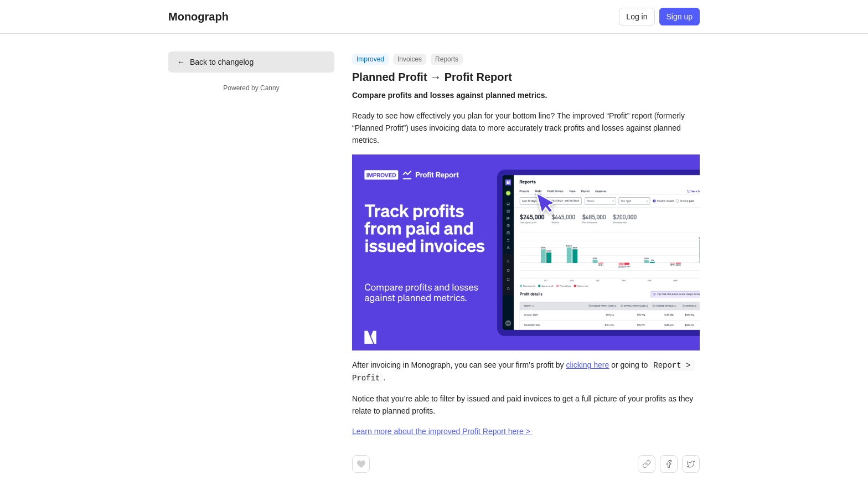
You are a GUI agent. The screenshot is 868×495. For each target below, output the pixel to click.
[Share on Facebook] (669, 463)
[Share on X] (691, 463)
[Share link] (647, 463)
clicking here (587, 365)
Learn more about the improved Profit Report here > (442, 430)
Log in (637, 17)
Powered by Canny (251, 88)
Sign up (680, 17)
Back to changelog (215, 62)
